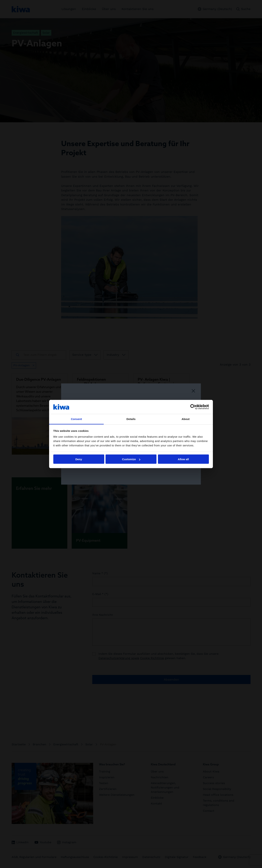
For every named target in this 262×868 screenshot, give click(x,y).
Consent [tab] (77, 419)
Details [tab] (131, 419)
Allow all (183, 459)
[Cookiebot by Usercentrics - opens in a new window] (193, 407)
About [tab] (186, 419)
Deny (79, 459)
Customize (131, 459)
